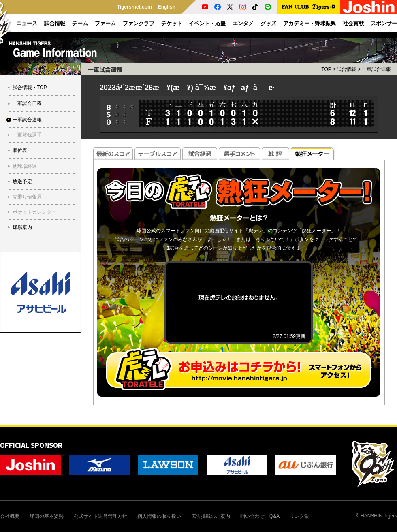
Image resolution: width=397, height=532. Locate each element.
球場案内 (22, 227)
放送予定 (22, 182)
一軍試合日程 (27, 103)
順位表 (20, 150)
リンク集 (299, 516)
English (167, 7)
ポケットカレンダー (34, 212)
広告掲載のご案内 (211, 516)
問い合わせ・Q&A (260, 516)
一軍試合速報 (27, 120)
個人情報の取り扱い (159, 516)
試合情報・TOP (30, 88)
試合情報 (346, 69)
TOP (326, 69)
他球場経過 (25, 166)
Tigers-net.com (134, 7)
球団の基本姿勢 (47, 516)
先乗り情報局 (27, 197)
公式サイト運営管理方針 (100, 516)
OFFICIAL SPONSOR (31, 445)
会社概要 (10, 516)
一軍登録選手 (27, 135)
